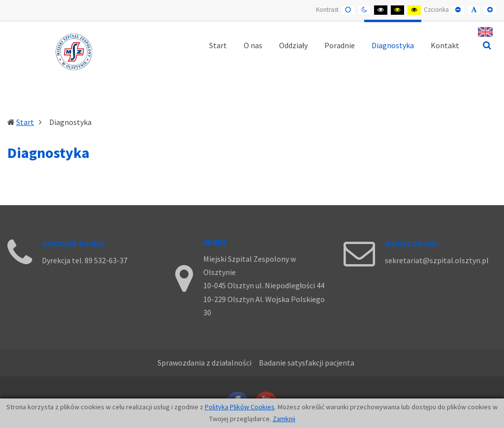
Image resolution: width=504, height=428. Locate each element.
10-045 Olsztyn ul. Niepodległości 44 (264, 285)
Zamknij (284, 419)
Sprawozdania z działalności (205, 363)
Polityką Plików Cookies (240, 407)
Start (25, 122)
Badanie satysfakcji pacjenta (307, 363)
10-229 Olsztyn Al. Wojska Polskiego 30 (264, 306)
